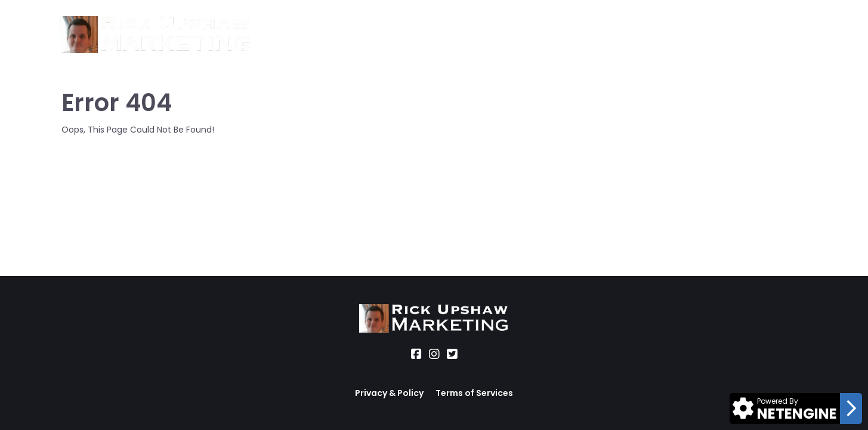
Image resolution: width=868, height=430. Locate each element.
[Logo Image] (156, 35)
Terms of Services (474, 393)
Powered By (778, 401)
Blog (526, 35)
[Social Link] (416, 354)
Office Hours (467, 35)
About (282, 35)
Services (336, 35)
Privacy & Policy (389, 393)
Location (396, 35)
